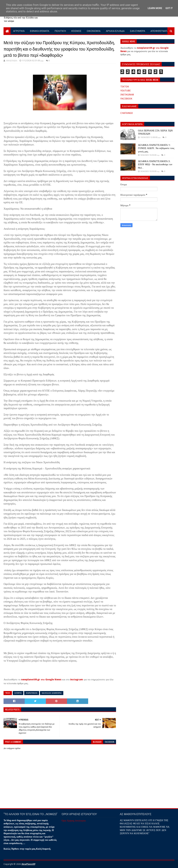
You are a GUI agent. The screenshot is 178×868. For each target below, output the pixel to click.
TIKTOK (125, 87)
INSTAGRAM (127, 95)
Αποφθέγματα (160, 31)
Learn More (155, 8)
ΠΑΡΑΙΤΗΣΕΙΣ (32, 693)
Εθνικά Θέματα (40, 31)
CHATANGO (127, 113)
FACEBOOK (126, 99)
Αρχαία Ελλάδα (115, 31)
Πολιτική (60, 31)
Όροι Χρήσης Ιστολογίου (74, 821)
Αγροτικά (19, 31)
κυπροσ (18, 693)
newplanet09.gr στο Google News (41, 680)
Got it (169, 8)
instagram (77, 680)
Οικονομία (94, 31)
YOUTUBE (126, 91)
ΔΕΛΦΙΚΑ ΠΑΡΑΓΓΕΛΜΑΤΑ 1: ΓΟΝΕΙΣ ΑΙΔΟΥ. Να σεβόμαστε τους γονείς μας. (156, 148)
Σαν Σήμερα (138, 31)
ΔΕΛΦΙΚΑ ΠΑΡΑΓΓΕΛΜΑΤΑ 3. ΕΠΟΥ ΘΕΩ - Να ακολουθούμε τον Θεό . (155, 164)
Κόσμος (76, 31)
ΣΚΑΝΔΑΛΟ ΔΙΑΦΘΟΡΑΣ (52, 693)
